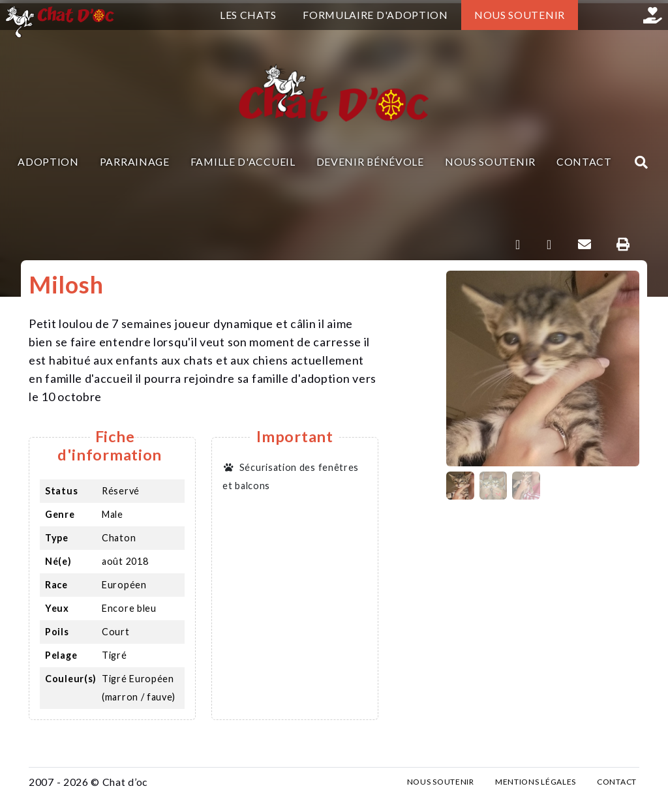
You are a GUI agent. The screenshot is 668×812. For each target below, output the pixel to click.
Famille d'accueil (243, 161)
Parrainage (135, 161)
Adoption (48, 161)
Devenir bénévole (370, 161)
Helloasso (653, 15)
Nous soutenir (520, 15)
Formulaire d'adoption (375, 15)
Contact (584, 161)
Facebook (593, 15)
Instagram (623, 15)
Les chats (248, 15)
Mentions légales (536, 782)
